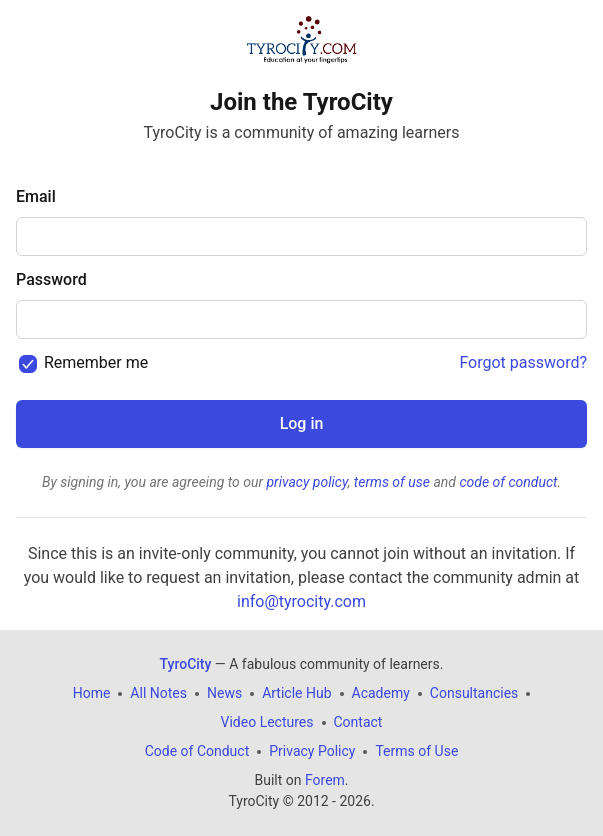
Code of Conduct (197, 751)
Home (92, 693)
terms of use (392, 482)
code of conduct (508, 482)
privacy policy (306, 482)
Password (51, 279)
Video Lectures (267, 722)
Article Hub (296, 693)
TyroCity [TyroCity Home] (186, 664)
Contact (358, 722)
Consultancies (474, 693)
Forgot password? (523, 362)
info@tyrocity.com (301, 601)
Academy (381, 693)
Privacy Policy (312, 751)
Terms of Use (416, 751)
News (224, 693)
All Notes (158, 693)
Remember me (96, 362)
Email (36, 196)
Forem (325, 780)
